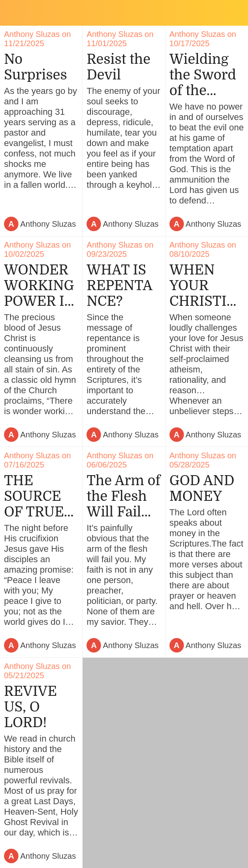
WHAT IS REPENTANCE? (119, 286)
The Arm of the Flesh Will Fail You (123, 496)
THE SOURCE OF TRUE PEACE (34, 496)
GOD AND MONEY (202, 488)
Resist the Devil (118, 67)
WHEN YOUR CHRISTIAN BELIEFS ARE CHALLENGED (206, 286)
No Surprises (35, 67)
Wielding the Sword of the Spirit (203, 75)
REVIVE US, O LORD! (30, 707)
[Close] (13, 13)
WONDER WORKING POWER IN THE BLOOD (40, 286)
